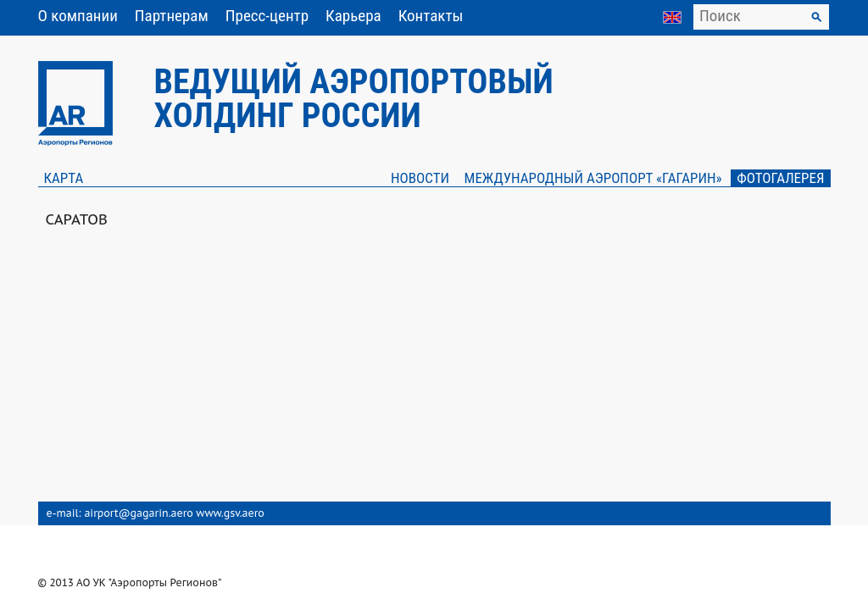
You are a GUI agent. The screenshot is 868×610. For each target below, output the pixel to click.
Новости (420, 178)
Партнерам (172, 16)
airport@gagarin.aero (138, 513)
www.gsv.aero (230, 513)
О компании (78, 16)
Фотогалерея (780, 178)
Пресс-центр (267, 16)
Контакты (431, 16)
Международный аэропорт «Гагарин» (593, 178)
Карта (64, 178)
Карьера (353, 16)
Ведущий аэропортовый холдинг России (354, 99)
